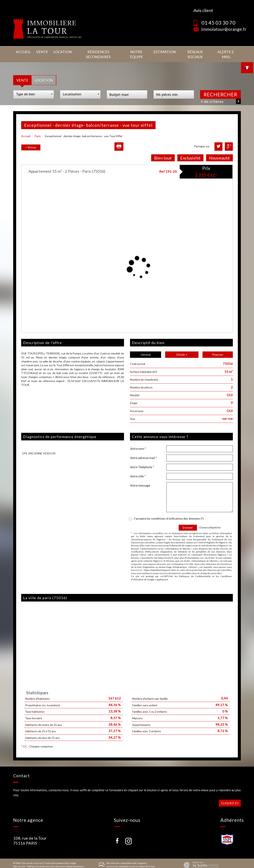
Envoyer (188, 521)
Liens (34, 864)
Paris (38, 130)
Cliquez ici (230, 797)
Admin (41, 864)
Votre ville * (138, 470)
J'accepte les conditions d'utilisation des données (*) (169, 512)
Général (146, 349)
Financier (218, 349)
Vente (40, 51)
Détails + (182, 349)
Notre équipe (135, 51)
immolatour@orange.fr (224, 29)
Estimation (163, 51)
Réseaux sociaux (193, 51)
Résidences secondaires (95, 51)
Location (58, 51)
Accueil (22, 51)
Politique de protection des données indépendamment (55, 860)
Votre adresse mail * (143, 452)
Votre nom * (138, 443)
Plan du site (19, 860)
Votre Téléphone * (142, 461)
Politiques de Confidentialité (195, 570)
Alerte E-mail (226, 51)
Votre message (140, 479)
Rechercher (220, 89)
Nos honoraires (21, 864)
